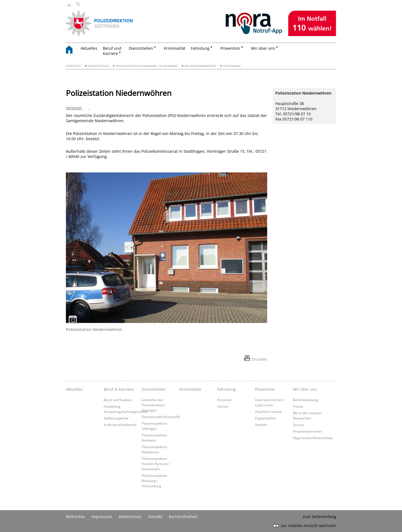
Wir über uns (305, 389)
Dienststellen (98, 66)
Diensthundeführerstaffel (161, 417)
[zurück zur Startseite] (72, 50)
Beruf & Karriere (119, 389)
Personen (224, 400)
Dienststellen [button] (141, 48)
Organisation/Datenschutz (313, 438)
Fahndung (226, 389)
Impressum (102, 517)
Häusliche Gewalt (268, 412)
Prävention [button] (230, 48)
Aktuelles (89, 48)
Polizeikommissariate (200, 66)
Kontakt (155, 517)
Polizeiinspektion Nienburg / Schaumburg (147, 66)
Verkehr (261, 425)
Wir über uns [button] (263, 48)
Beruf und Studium (118, 400)
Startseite (73, 66)
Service (298, 425)
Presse (298, 406)
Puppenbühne (266, 418)
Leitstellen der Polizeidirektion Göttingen (153, 405)
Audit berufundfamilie (120, 425)
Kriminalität (175, 48)
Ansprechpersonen (307, 431)
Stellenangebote (116, 418)
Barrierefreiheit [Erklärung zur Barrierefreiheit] (183, 517)
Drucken (260, 359)
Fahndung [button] (200, 48)
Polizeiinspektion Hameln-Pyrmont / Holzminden (156, 464)
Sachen (223, 406)
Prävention (265, 389)
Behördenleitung (306, 400)
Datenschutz (130, 517)
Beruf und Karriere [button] (112, 51)
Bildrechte (75, 517)
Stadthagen (232, 66)
